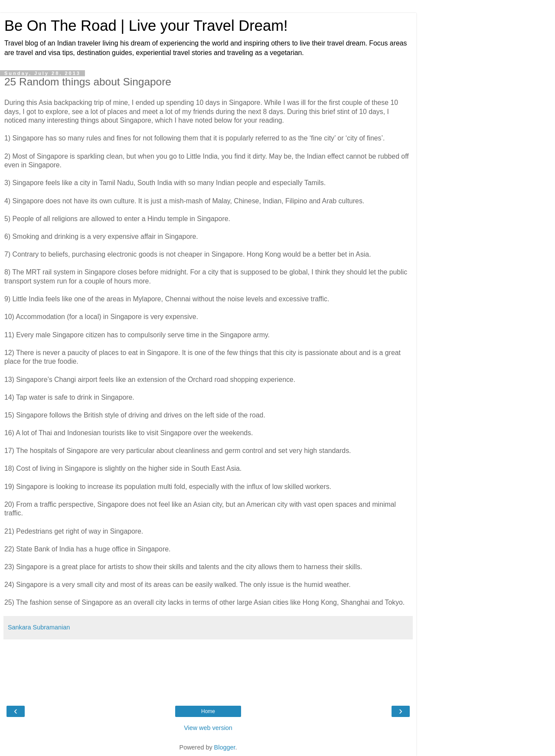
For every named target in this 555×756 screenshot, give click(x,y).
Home (208, 711)
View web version (208, 728)
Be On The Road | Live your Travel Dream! (146, 26)
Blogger (225, 747)
